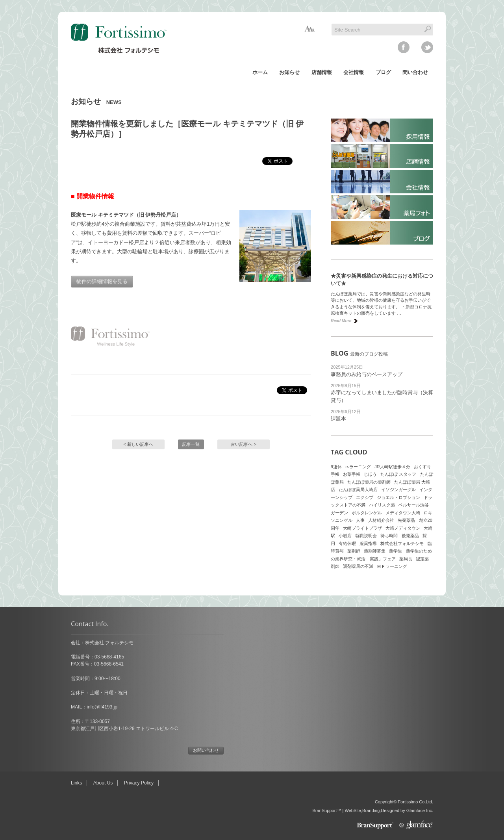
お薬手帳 (352, 474)
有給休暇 (347, 543)
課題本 (338, 418)
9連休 (336, 467)
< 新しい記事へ (139, 444)
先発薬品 (406, 520)
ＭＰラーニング (392, 566)
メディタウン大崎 (403, 513)
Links (76, 783)
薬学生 (396, 551)
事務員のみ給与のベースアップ (367, 374)
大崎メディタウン (403, 528)
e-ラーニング (358, 467)
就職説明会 (366, 536)
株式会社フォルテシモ (402, 543)
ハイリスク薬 (382, 505)
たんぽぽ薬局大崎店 (358, 490)
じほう (370, 474)
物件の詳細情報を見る (102, 281)
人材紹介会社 (381, 520)
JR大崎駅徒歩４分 (392, 467)
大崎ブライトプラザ (362, 528)
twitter (427, 47)
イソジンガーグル (398, 490)
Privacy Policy (139, 783)
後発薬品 (410, 536)
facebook (404, 47)
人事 (360, 520)
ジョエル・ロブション (398, 497)
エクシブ (365, 497)
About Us (103, 783)
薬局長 (406, 559)
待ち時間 (389, 536)
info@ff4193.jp (102, 707)
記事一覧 (191, 444)
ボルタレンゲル (367, 513)
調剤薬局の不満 (358, 566)
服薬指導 (368, 543)
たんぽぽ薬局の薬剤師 (369, 482)
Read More (341, 321)
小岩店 (345, 536)
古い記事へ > (244, 444)
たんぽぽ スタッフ (398, 474)
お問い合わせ (206, 750)
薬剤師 (354, 551)
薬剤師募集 (375, 551)
